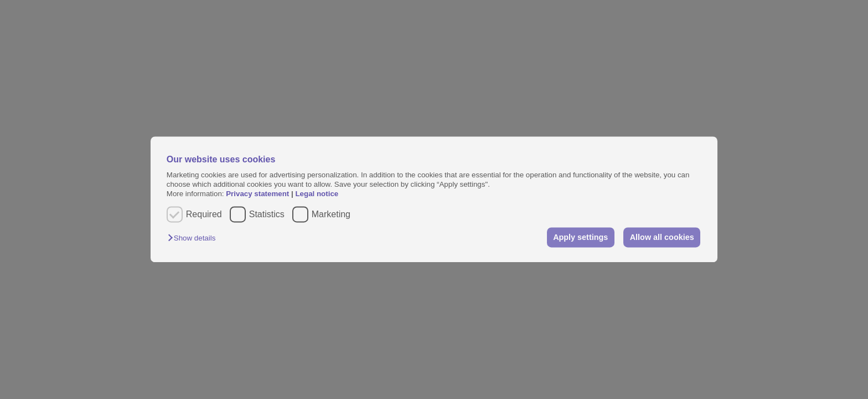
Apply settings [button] (580, 237)
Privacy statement (257, 194)
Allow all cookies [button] (662, 237)
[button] (194, 238)
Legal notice (317, 194)
